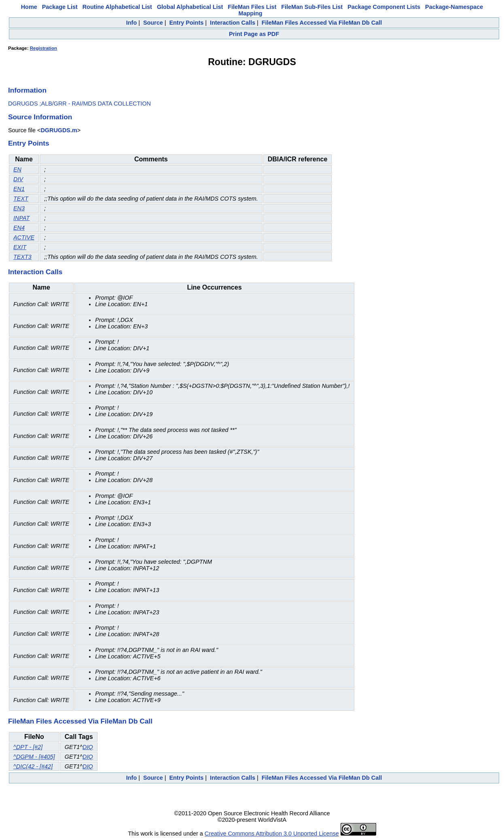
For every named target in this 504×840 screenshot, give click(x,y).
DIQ (88, 747)
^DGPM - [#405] (34, 757)
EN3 (19, 208)
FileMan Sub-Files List (312, 7)
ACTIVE (24, 237)
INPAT (21, 218)
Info (131, 23)
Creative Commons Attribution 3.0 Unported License (272, 834)
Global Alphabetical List (190, 7)
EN (17, 169)
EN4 (19, 228)
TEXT (21, 199)
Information (27, 90)
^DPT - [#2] (28, 747)
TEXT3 (22, 257)
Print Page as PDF (254, 34)
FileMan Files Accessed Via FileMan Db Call (322, 23)
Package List (60, 7)
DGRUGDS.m (59, 130)
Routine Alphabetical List (117, 7)
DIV (18, 179)
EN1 (19, 189)
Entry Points (186, 23)
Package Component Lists (384, 7)
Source (153, 23)
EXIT (20, 247)
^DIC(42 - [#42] (33, 766)
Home (29, 7)
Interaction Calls (233, 23)
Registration (43, 48)
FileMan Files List (252, 7)
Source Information (40, 117)
